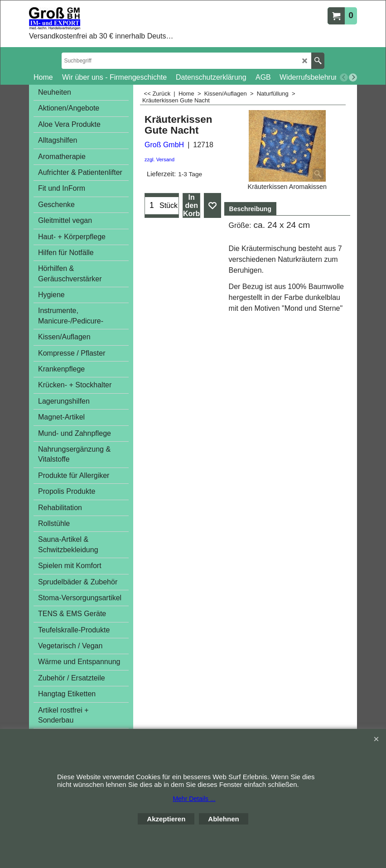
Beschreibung (250, 209)
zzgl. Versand (159, 159)
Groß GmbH (164, 145)
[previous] (344, 77)
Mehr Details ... (194, 799)
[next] (353, 77)
